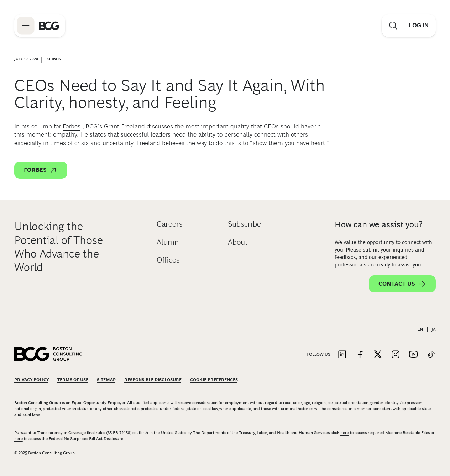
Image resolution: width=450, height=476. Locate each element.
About (238, 242)
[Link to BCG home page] (49, 26)
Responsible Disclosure (153, 380)
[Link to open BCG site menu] (26, 26)
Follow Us (318, 354)
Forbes (72, 126)
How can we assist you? (379, 224)
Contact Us (402, 284)
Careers (170, 224)
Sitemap (106, 380)
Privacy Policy (32, 380)
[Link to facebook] (360, 355)
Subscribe (244, 224)
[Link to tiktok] (431, 355)
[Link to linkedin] (342, 355)
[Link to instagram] (396, 355)
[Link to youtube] (413, 355)
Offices (168, 260)
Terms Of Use (73, 380)
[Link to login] (419, 26)
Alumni (169, 242)
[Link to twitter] (378, 355)
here (345, 433)
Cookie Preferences (214, 380)
